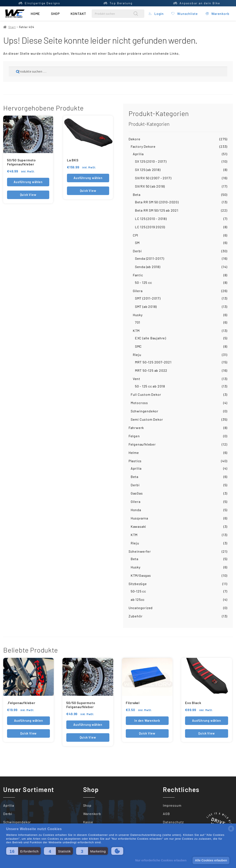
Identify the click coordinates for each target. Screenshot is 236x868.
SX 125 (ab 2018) (148, 170)
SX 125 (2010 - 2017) (151, 161)
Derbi (137, 251)
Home (35, 14)
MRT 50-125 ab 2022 (151, 370)
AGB (166, 814)
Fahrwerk (136, 428)
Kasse (88, 822)
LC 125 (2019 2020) (150, 227)
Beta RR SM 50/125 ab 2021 (157, 210)
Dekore (135, 139)
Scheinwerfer (140, 551)
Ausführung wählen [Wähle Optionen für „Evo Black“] (207, 721)
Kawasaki (138, 526)
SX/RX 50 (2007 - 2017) (153, 178)
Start (12, 27)
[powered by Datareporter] (231, 831)
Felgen (134, 436)
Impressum (172, 805)
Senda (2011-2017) (150, 258)
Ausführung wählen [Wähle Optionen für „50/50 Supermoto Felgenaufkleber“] (28, 182)
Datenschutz (173, 822)
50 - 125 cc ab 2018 (150, 386)
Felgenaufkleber (142, 444)
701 (138, 322)
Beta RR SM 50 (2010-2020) (157, 202)
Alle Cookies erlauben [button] (211, 860)
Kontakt (78, 14)
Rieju (137, 355)
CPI (135, 235)
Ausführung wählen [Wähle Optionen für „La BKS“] (88, 178)
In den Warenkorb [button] (147, 721)
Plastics (135, 461)
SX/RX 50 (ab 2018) (150, 186)
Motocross (139, 403)
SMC (138, 346)
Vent (137, 379)
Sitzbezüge (138, 584)
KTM (136, 331)
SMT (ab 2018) (146, 306)
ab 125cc (138, 599)
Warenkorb (92, 814)
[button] (23, 851)
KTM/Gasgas (141, 575)
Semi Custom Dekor (147, 419)
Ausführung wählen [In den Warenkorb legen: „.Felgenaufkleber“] (29, 721)
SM (137, 243)
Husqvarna (139, 518)
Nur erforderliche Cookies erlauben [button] (161, 860)
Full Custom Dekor (146, 394)
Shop (55, 14)
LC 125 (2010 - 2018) (151, 219)
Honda (136, 510)
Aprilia (138, 154)
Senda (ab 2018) (148, 267)
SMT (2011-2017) (148, 298)
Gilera (138, 291)
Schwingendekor (145, 411)
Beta (137, 194)
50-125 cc (138, 591)
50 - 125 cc (143, 282)
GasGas (137, 493)
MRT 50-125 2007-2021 (153, 362)
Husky (138, 315)
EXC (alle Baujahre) (151, 338)
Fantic (138, 275)
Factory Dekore (143, 146)
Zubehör (136, 616)
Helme (134, 453)
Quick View (28, 195)
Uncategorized (141, 608)
